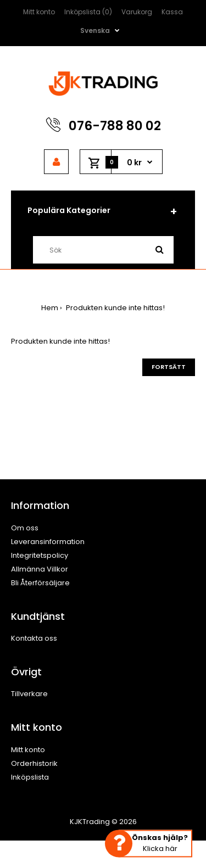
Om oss (25, 528)
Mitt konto (39, 12)
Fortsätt (169, 367)
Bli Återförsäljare (40, 583)
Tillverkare (29, 694)
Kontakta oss (34, 638)
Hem (50, 308)
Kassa (172, 12)
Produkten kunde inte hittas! (115, 308)
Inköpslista (30, 777)
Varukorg (137, 12)
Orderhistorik (34, 763)
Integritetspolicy (40, 555)
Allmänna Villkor (40, 569)
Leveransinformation (48, 542)
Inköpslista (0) (88, 12)
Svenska (95, 30)
